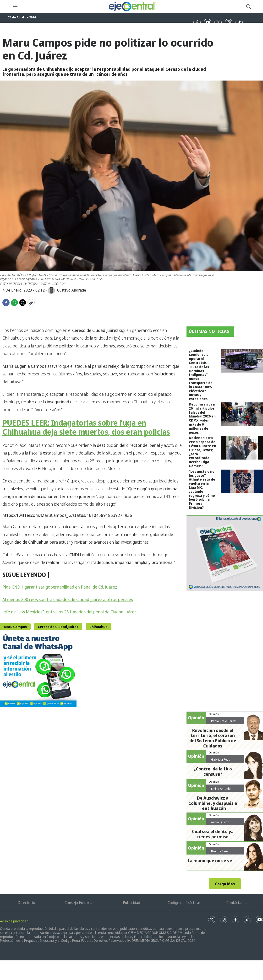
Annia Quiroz (220, 822)
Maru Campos (15, 627)
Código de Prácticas (184, 903)
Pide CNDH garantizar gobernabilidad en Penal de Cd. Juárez (60, 587)
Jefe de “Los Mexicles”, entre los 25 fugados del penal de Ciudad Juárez (69, 612)
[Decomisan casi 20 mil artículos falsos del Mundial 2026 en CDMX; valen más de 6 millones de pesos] (242, 414)
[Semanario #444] (225, 553)
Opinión (214, 714)
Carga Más (225, 884)
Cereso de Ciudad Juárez (58, 627)
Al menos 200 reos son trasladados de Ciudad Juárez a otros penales (68, 599)
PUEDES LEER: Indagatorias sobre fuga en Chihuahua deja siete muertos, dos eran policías (86, 427)
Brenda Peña (220, 851)
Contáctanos (237, 903)
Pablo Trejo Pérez (223, 721)
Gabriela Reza (221, 759)
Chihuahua (99, 627)
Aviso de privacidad (14, 921)
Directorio (26, 903)
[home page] (132, 7)
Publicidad (131, 903)
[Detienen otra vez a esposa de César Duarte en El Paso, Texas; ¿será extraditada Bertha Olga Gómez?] (242, 448)
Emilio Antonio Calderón (221, 790)
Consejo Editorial (79, 903)
